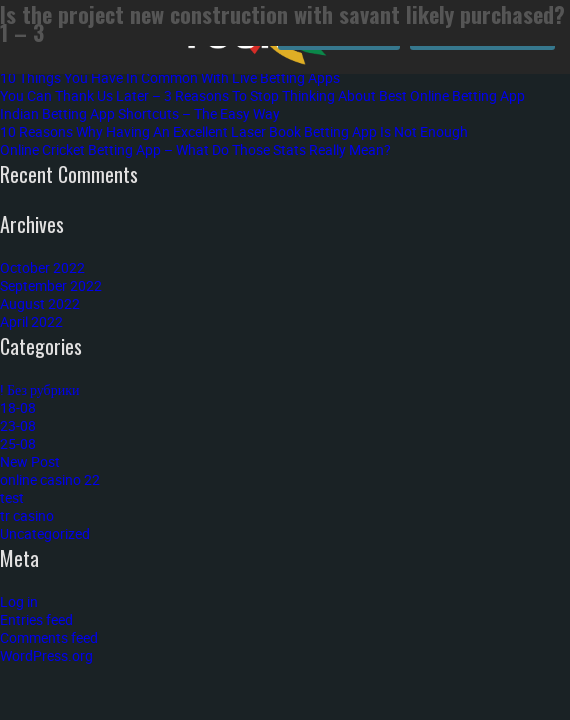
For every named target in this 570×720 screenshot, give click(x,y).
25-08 (18, 443)
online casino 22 (50, 479)
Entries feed (36, 619)
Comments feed (49, 637)
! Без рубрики (40, 389)
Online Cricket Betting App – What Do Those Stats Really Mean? (195, 149)
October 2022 (42, 267)
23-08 (18, 425)
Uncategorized (45, 533)
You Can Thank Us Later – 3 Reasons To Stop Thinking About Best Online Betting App (262, 95)
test (12, 497)
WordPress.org (46, 655)
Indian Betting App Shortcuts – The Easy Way (140, 113)
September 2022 (51, 285)
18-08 (18, 407)
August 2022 (40, 303)
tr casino (27, 515)
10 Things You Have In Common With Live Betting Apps (170, 77)
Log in (19, 601)
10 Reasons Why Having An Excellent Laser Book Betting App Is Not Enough (234, 131)
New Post (30, 461)
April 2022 (31, 321)
